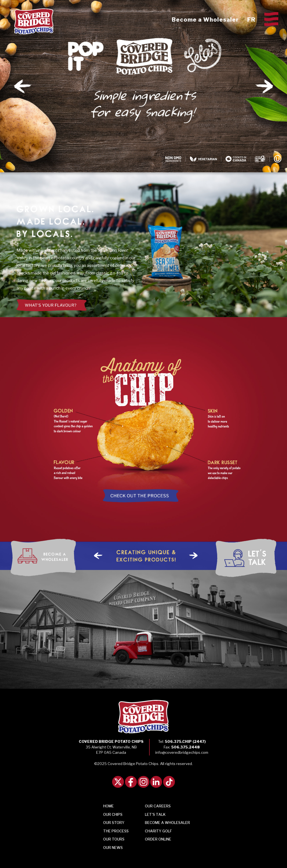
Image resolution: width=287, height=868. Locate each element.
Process (116, 831)
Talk (155, 814)
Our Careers (158, 806)
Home (108, 806)
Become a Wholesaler (205, 20)
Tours (114, 839)
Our (113, 848)
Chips (113, 814)
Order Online (158, 839)
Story (114, 823)
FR (251, 20)
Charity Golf (158, 831)
